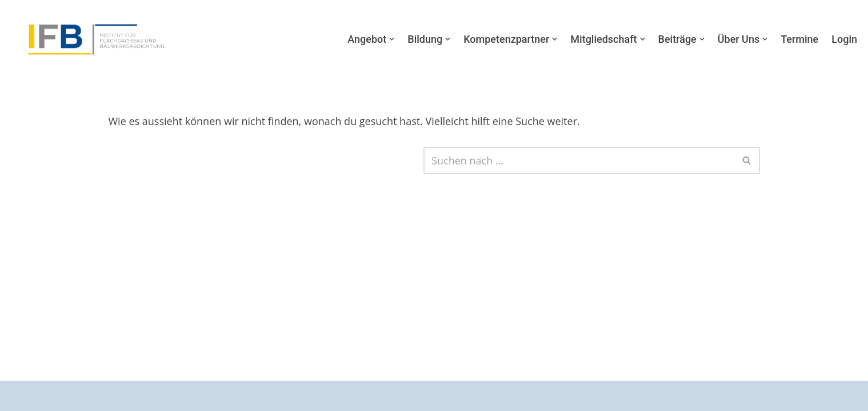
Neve (21, 396)
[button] (392, 39)
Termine (799, 39)
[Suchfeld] (579, 160)
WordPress (146, 396)
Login (844, 39)
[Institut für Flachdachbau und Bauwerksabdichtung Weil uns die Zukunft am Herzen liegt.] (94, 40)
